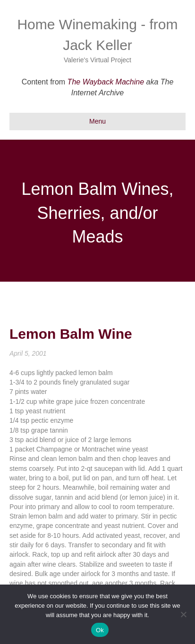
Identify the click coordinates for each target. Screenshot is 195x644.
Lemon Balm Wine (71, 334)
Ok (100, 630)
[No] (183, 614)
